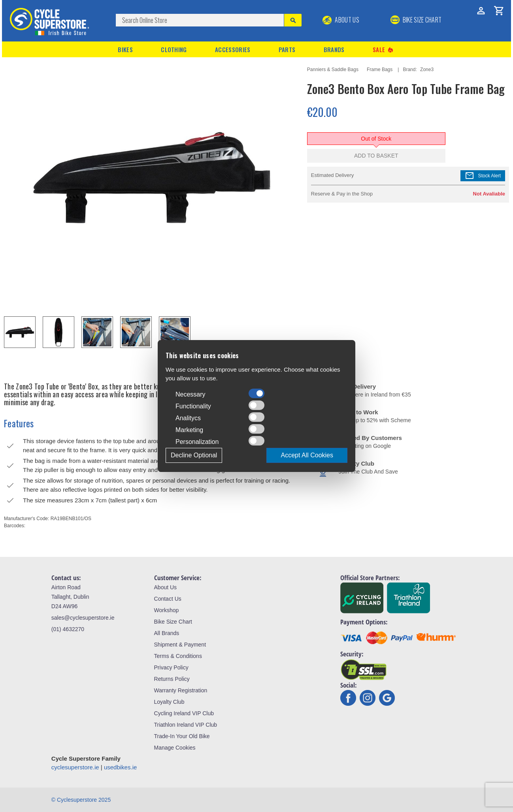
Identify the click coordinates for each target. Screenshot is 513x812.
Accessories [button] (233, 49)
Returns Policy (172, 679)
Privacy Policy (171, 667)
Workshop (167, 610)
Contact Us (168, 599)
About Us (341, 20)
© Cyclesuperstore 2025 (81, 800)
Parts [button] (287, 49)
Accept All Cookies (307, 455)
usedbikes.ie (120, 767)
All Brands (167, 633)
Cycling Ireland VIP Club (184, 713)
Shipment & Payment (180, 645)
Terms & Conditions (178, 656)
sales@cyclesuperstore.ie (83, 618)
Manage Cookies (175, 748)
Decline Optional (194, 455)
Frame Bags (380, 70)
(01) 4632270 (68, 629)
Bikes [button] (125, 49)
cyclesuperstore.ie (75, 767)
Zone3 (427, 70)
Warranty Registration (181, 690)
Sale (383, 50)
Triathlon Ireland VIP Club (186, 725)
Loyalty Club (169, 702)
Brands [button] (334, 49)
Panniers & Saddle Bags (333, 70)
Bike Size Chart (173, 622)
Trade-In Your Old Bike (182, 736)
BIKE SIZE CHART (416, 20)
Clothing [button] (174, 49)
